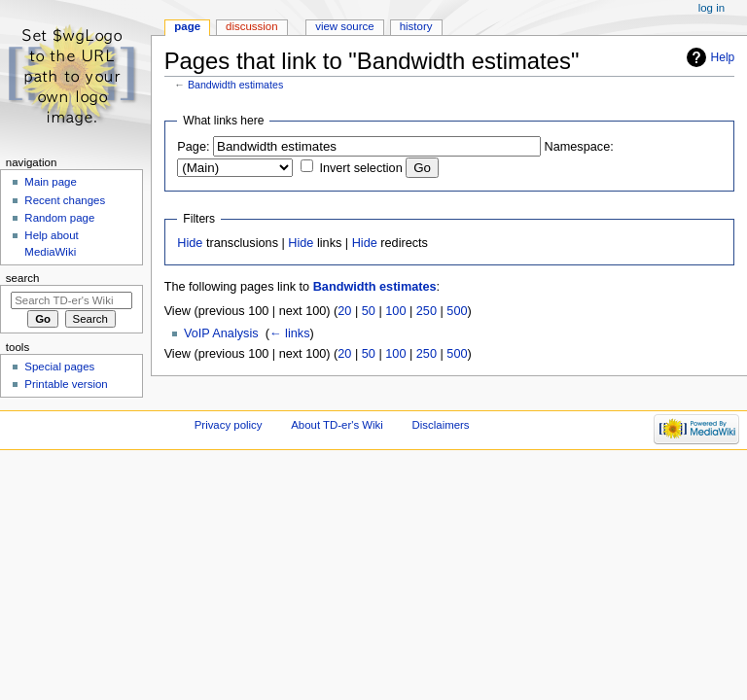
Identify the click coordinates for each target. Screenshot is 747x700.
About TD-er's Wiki (337, 425)
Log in (711, 8)
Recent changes (65, 200)
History (416, 26)
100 (395, 311)
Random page (59, 218)
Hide (190, 243)
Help (723, 57)
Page (187, 26)
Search (23, 278)
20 (344, 311)
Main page (51, 182)
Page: (193, 147)
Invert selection (360, 168)
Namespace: (579, 147)
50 (369, 311)
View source (344, 26)
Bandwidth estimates (235, 85)
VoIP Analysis (221, 333)
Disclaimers (441, 425)
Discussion (251, 26)
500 (457, 311)
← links (290, 333)
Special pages (59, 367)
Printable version (66, 384)
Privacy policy (229, 425)
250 (427, 311)
